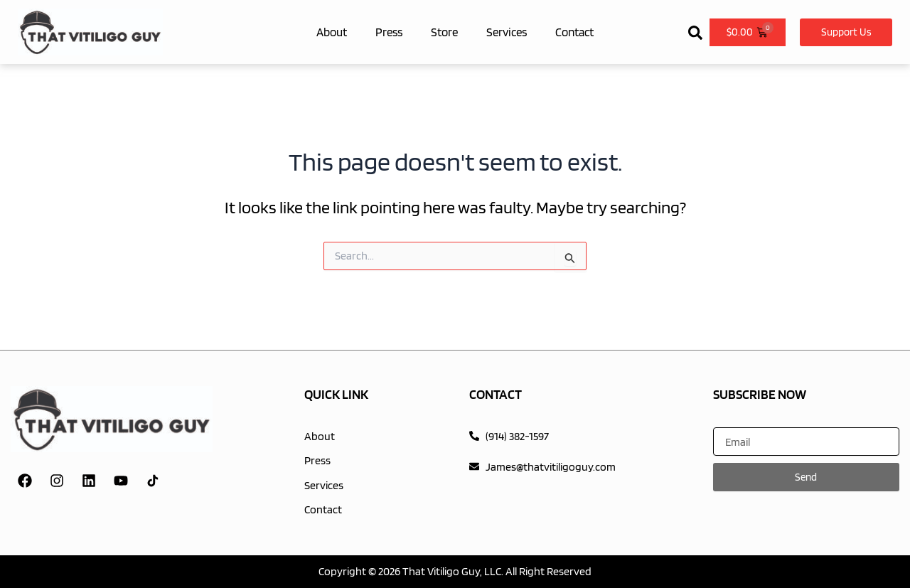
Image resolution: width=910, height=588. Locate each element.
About (332, 32)
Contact (574, 32)
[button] (695, 29)
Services (507, 32)
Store (444, 32)
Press (389, 32)
